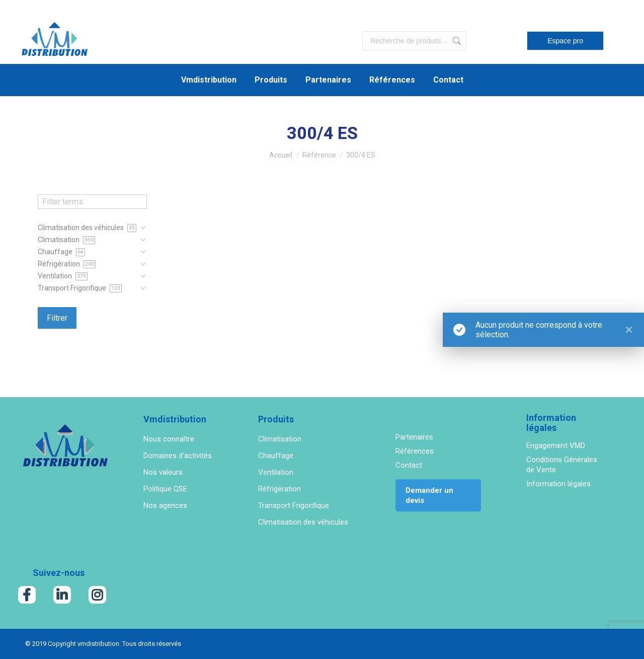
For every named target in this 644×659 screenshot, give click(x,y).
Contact (409, 465)
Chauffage (276, 456)
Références (415, 451)
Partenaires (414, 437)
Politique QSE (165, 489)
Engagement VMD (556, 446)
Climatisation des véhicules (303, 522)
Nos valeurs (163, 472)
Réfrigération (279, 489)
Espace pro (565, 41)
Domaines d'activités (178, 456)
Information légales (558, 484)
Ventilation (276, 472)
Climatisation (280, 439)
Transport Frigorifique (294, 505)
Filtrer (57, 318)
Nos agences (165, 505)
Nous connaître (169, 439)
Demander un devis (429, 495)
